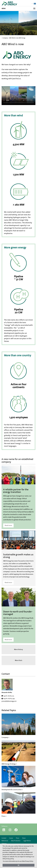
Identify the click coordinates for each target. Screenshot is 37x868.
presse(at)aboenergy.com (9, 701)
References (5, 841)
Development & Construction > (12, 790)
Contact (4, 838)
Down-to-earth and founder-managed (18, 613)
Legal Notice (27, 841)
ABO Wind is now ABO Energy (17, 38)
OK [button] (18, 865)
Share (24, 838)
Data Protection (16, 841)
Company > (5, 737)
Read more (8, 525)
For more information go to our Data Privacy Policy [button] (18, 861)
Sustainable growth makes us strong (18, 556)
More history (18, 649)
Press (18, 838)
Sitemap (4, 843)
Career (11, 838)
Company (5, 38)
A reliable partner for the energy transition (16, 491)
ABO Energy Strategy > (9, 764)
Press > (4, 816)
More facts (19, 660)
